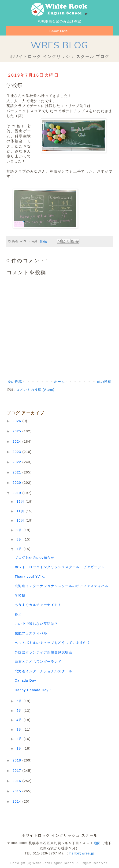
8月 (20, 539)
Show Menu (60, 31)
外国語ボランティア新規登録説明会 (44, 652)
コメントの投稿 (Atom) (35, 390)
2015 (18, 791)
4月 (20, 720)
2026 (18, 421)
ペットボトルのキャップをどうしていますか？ (53, 643)
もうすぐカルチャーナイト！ (38, 605)
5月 (20, 711)
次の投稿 (15, 382)
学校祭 (20, 595)
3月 (20, 729)
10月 (21, 520)
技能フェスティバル (31, 633)
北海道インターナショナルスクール (44, 671)
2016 (18, 781)
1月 (20, 748)
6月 (20, 701)
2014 (18, 801)
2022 (18, 462)
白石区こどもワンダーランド (38, 662)
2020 (18, 483)
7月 (20, 549)
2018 (18, 760)
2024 (18, 441)
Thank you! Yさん (30, 576)
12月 (21, 502)
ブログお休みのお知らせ (35, 558)
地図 (97, 843)
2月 (20, 739)
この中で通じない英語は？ (36, 624)
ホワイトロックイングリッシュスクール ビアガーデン (60, 567)
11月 (21, 511)
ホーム (59, 382)
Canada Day (26, 680)
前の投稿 (104, 382)
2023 (18, 452)
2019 (18, 493)
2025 (18, 431)
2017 (18, 771)
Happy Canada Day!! (33, 690)
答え (18, 614)
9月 (20, 530)
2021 (18, 472)
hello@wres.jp (82, 853)
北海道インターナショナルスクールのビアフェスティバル (62, 586)
